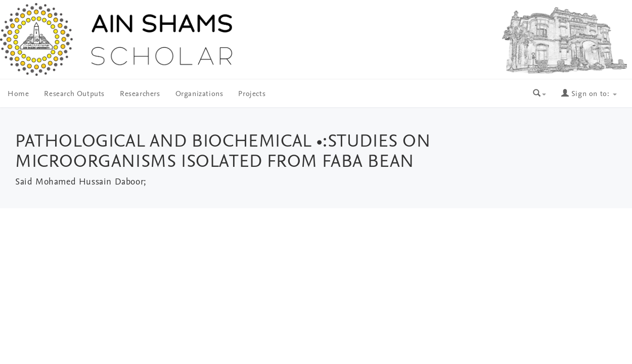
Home (18, 94)
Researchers (140, 94)
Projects (252, 94)
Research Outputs (74, 94)
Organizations (199, 94)
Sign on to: (589, 94)
